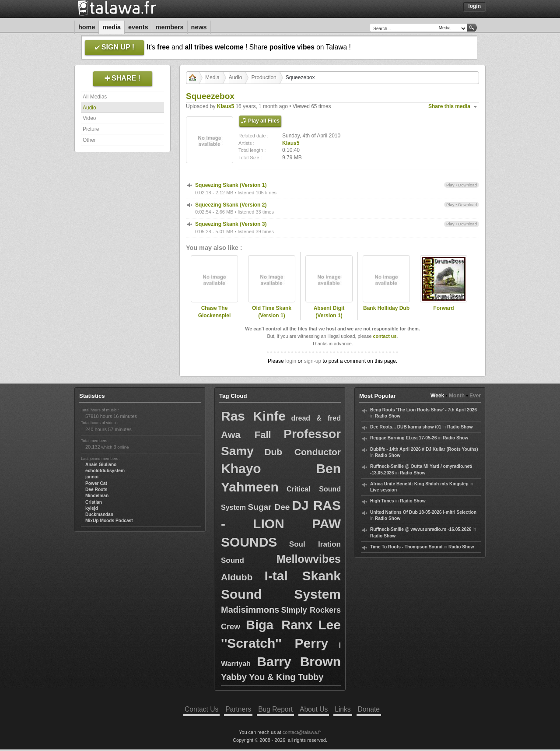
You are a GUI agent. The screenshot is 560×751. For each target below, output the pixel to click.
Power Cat (96, 483)
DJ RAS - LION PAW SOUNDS (281, 524)
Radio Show (388, 416)
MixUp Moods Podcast (109, 521)
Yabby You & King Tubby (272, 677)
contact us (385, 336)
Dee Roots (96, 490)
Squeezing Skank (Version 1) (231, 185)
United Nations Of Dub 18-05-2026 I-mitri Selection (423, 512)
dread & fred (316, 418)
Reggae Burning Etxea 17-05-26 (403, 438)
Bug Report (275, 709)
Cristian (94, 502)
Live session (383, 490)
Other (89, 140)
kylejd (92, 508)
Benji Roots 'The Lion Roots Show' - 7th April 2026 (423, 410)
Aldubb (237, 577)
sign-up (313, 361)
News (199, 27)
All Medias (95, 97)
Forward (443, 308)
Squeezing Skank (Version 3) (231, 224)
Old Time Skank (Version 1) (272, 312)
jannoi (92, 477)
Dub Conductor (303, 452)
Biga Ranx (279, 625)
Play (450, 185)
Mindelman (97, 496)
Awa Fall (246, 435)
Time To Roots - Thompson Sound (406, 547)
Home (87, 27)
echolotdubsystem (105, 471)
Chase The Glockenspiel (215, 312)
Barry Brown (299, 662)
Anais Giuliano (101, 465)
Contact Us (201, 709)
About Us (314, 709)
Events (138, 27)
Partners (238, 709)
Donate (369, 709)
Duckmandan (99, 514)
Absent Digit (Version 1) (329, 312)
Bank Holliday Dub (386, 308)
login (291, 361)
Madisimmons (250, 610)
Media (112, 27)
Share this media (449, 106)
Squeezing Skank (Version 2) (231, 205)
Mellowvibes (309, 559)
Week (437, 396)
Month (457, 396)
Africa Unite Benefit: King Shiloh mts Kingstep (419, 484)
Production (264, 77)
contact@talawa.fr (302, 732)
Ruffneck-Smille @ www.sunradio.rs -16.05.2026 (421, 529)
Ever (475, 396)
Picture (91, 129)
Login (474, 6)
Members (170, 27)
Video (89, 118)
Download (467, 185)
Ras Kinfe (253, 416)
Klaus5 (226, 106)
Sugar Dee (269, 507)
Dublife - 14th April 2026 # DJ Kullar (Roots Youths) (424, 449)
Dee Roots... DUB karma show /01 (406, 427)
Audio (89, 108)
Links (343, 709)
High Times (382, 501)
